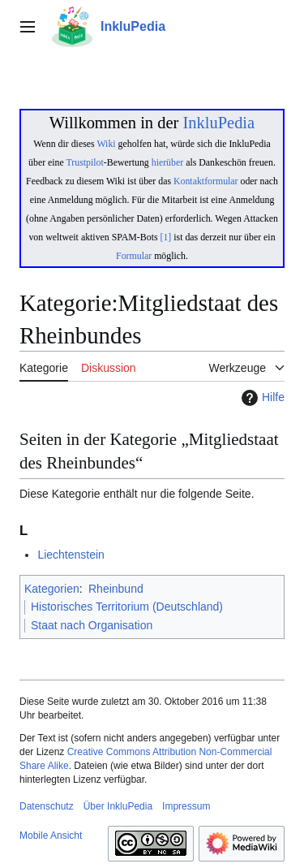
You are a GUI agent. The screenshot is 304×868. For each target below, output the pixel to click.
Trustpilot (85, 162)
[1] (166, 237)
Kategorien (52, 589)
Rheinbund (116, 589)
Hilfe (261, 398)
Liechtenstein (71, 555)
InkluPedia (218, 123)
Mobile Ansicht (51, 836)
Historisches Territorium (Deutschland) (127, 607)
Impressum (186, 806)
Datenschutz (47, 806)
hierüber (167, 162)
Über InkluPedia (118, 806)
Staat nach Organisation (92, 625)
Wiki (106, 144)
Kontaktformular (206, 181)
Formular (134, 256)
